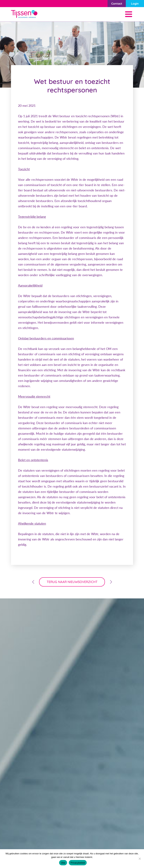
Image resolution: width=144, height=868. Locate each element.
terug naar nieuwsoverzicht (72, 582)
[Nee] (140, 859)
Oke (63, 863)
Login (135, 4)
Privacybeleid (78, 863)
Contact (117, 4)
